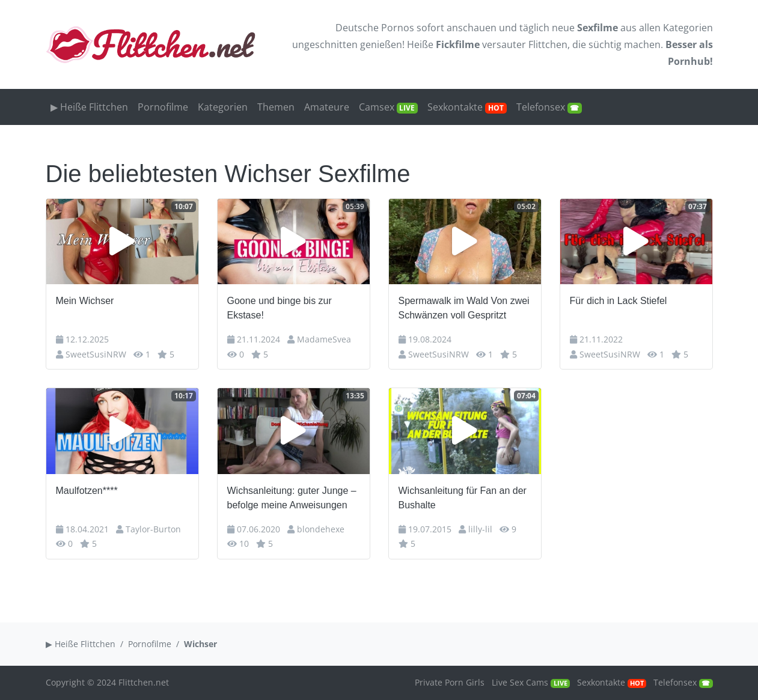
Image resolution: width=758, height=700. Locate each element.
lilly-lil (480, 529)
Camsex (389, 107)
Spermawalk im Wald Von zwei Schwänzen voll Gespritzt (464, 308)
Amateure (327, 107)
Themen (276, 107)
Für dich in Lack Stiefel (619, 301)
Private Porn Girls (450, 682)
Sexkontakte (467, 107)
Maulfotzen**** (87, 491)
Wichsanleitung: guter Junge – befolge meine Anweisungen (292, 498)
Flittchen (548, 44)
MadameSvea (324, 339)
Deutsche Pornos (375, 28)
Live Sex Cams (530, 682)
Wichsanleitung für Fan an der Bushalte (463, 498)
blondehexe (321, 529)
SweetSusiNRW (96, 354)
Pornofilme (163, 107)
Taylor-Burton (153, 529)
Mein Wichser (85, 301)
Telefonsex (549, 107)
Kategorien (688, 28)
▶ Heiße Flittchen (89, 107)
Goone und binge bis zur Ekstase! (280, 308)
